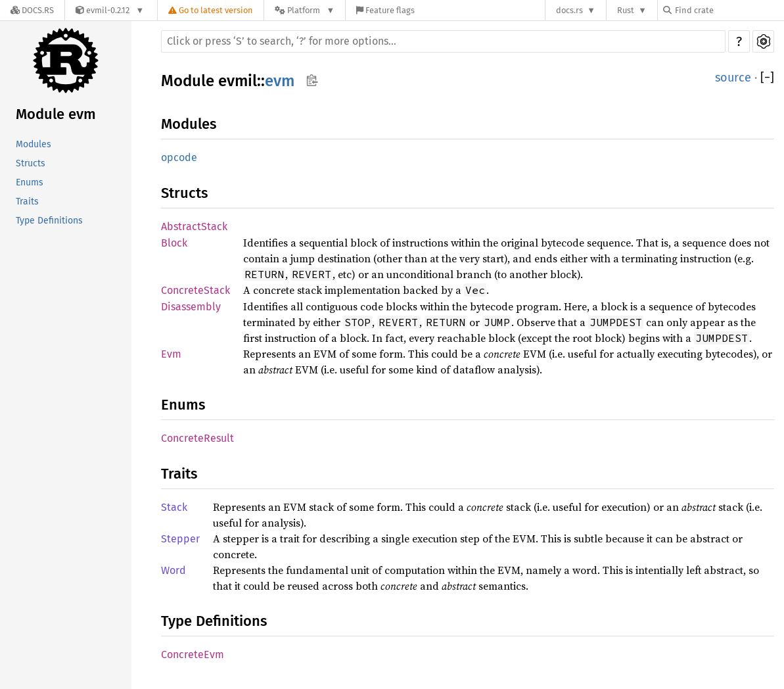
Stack (174, 507)
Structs (31, 163)
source (733, 78)
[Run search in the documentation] (443, 41)
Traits (27, 202)
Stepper (180, 539)
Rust (626, 10)
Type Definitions (49, 221)
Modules (34, 144)
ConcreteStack (196, 290)
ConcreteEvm (193, 654)
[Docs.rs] (32, 10)
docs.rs (569, 10)
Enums (30, 182)
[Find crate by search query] (729, 10)
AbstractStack (194, 226)
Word (173, 570)
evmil (238, 81)
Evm (171, 354)
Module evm (56, 114)
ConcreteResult (197, 438)
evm (280, 81)
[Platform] (305, 10)
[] (767, 78)
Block (174, 243)
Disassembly (191, 307)
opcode (179, 157)
